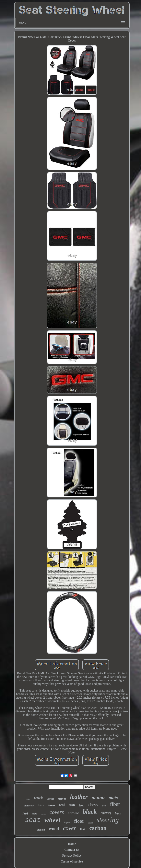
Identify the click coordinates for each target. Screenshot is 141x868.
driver (62, 799)
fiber (115, 804)
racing (106, 813)
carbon (98, 828)
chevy (93, 805)
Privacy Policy (72, 856)
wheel (52, 820)
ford (25, 813)
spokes (51, 799)
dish (72, 805)
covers (57, 812)
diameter (29, 806)
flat (83, 829)
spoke (35, 814)
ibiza (41, 805)
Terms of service (72, 861)
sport (91, 823)
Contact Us (72, 850)
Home (72, 844)
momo (98, 797)
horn (52, 805)
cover (70, 828)
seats (43, 814)
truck (38, 798)
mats (113, 798)
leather (79, 797)
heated (41, 830)
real (62, 805)
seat (33, 820)
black (90, 812)
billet (28, 799)
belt (104, 806)
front (118, 813)
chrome (73, 813)
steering (108, 820)
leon (82, 805)
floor (79, 821)
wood (54, 829)
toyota (67, 822)
